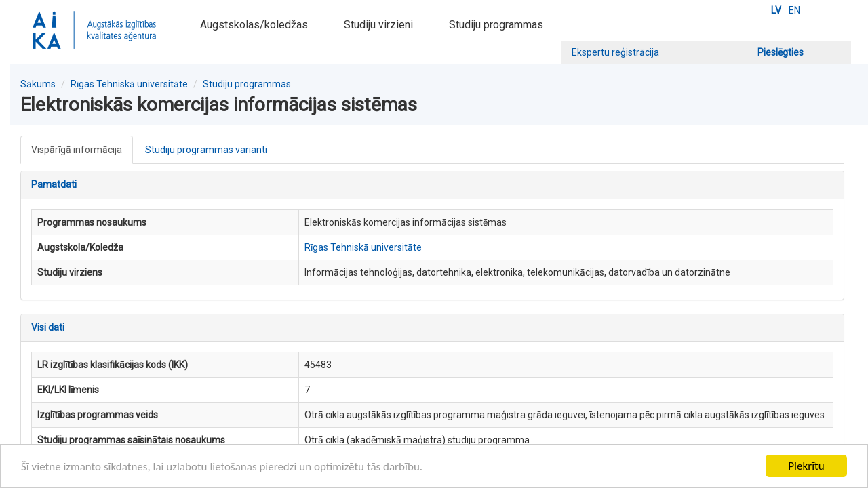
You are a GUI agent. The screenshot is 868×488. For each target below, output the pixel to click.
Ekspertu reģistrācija (615, 52)
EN (794, 10)
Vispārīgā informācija (77, 150)
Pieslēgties (781, 52)
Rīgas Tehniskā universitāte (129, 84)
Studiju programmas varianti (206, 150)
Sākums (38, 84)
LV (776, 10)
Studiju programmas (496, 25)
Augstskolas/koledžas (254, 25)
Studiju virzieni (378, 25)
